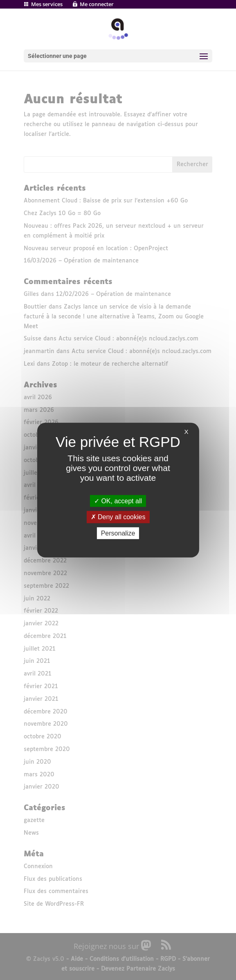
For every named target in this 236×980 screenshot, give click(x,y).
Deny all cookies (118, 517)
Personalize (118, 533)
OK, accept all (118, 501)
